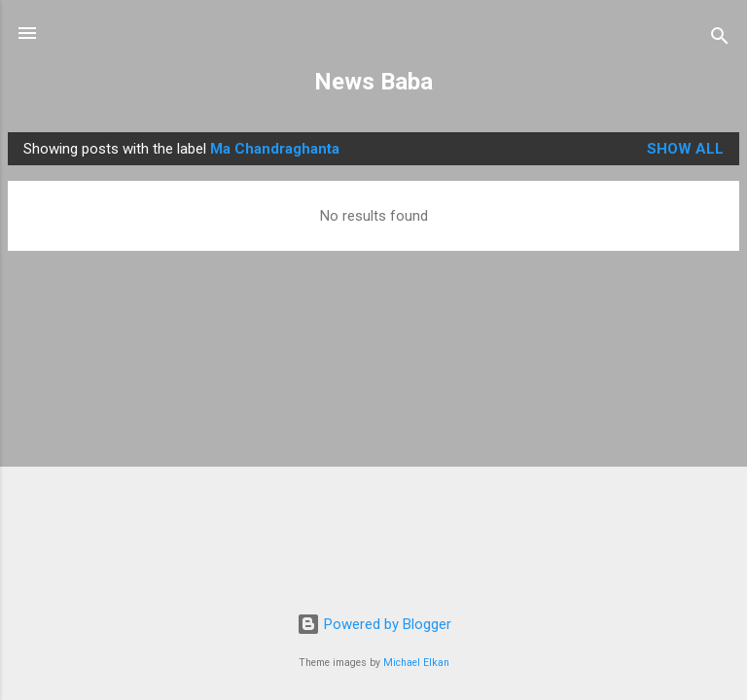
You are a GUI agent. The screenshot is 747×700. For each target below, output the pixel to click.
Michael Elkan (416, 663)
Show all (685, 149)
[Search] (720, 39)
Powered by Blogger (374, 624)
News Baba (373, 82)
